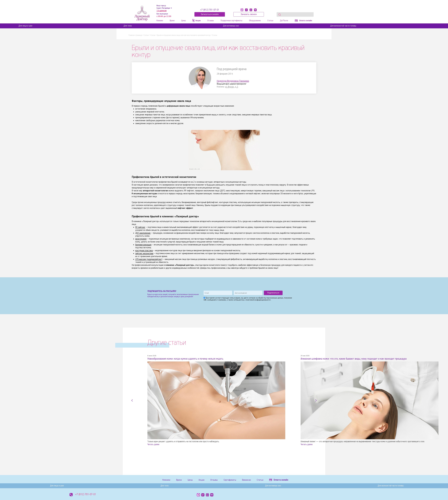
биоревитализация (143, 245)
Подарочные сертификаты (231, 21)
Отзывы (211, 21)
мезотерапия (141, 239)
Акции (202, 480)
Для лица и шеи (25, 26)
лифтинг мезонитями (144, 253)
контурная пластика (144, 251)
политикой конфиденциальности (258, 300)
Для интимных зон (231, 26)
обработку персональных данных (271, 298)
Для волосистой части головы (343, 26)
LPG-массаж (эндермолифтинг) (149, 259)
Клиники (160, 21)
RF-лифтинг (140, 227)
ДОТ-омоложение (143, 233)
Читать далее (153, 444)
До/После (284, 21)
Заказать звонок (249, 14)
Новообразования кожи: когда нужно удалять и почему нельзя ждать (187, 359)
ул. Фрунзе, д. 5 (232, 87)
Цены (183, 21)
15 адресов (162, 11)
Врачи (172, 21)
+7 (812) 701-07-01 (210, 10)
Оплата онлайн (303, 21)
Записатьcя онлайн (210, 14)
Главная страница (135, 35)
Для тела (128, 26)
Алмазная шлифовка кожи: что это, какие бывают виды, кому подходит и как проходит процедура (357, 359)
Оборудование (255, 21)
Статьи (270, 21)
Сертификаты (231, 480)
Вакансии (248, 480)
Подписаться (273, 293)
